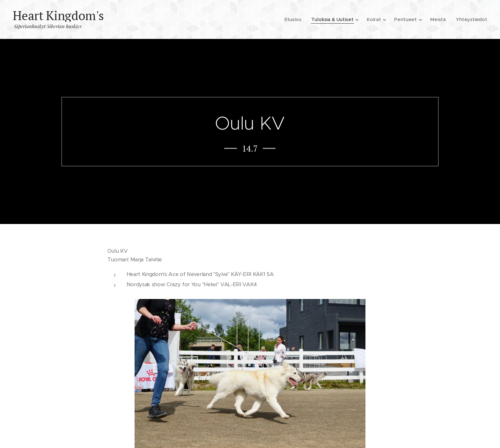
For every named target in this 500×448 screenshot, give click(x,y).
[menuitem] (292, 19)
